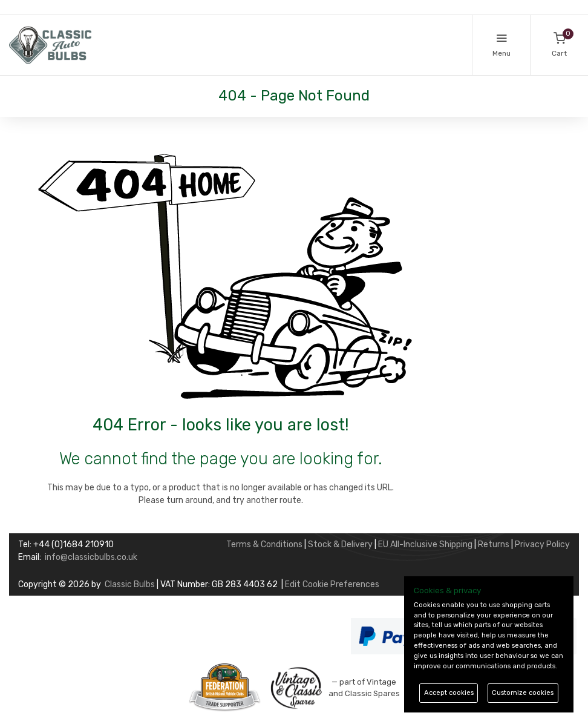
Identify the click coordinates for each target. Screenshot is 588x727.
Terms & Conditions (264, 544)
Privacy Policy (542, 544)
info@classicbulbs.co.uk (91, 557)
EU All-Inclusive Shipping (425, 544)
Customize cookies (523, 693)
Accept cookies (449, 693)
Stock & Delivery (340, 544)
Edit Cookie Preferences (332, 584)
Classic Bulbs (130, 584)
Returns (494, 544)
